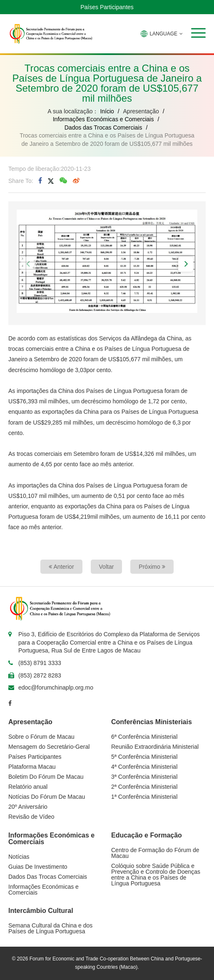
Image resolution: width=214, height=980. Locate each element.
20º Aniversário (28, 807)
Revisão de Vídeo (31, 817)
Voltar (107, 567)
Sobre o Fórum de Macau (41, 737)
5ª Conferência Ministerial (144, 757)
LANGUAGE (162, 34)
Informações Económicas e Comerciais (103, 119)
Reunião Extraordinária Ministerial (155, 747)
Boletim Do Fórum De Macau (46, 777)
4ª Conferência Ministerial (144, 767)
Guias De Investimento (38, 867)
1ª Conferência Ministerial (144, 797)
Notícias (19, 857)
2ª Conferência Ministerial (144, 787)
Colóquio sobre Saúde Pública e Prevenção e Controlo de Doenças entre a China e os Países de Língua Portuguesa (156, 875)
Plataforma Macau (32, 767)
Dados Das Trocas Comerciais (48, 877)
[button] (198, 33)
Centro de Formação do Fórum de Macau (155, 853)
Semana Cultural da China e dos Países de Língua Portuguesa (50, 928)
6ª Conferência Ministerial (144, 737)
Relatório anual (28, 787)
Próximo (152, 567)
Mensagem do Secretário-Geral (49, 747)
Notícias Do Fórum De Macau (47, 797)
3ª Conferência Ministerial (144, 777)
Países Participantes (107, 7)
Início (107, 111)
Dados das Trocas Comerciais (103, 127)
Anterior (61, 567)
